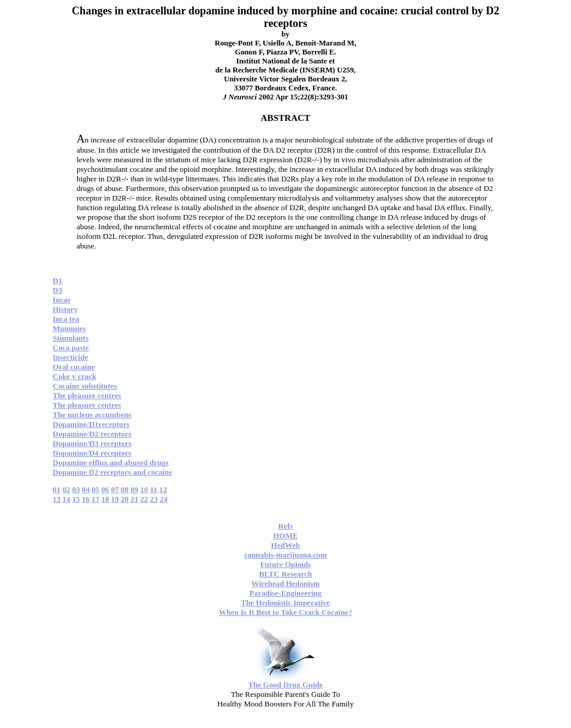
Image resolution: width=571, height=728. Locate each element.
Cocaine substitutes (85, 386)
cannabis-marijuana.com (285, 555)
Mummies (69, 328)
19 (115, 499)
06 (105, 489)
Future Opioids (286, 564)
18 (105, 499)
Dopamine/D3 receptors (92, 443)
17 (95, 499)
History (65, 309)
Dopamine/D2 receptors (92, 434)
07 (115, 489)
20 (125, 499)
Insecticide (70, 357)
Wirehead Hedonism (285, 583)
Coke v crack (75, 376)
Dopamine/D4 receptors (92, 453)
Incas (62, 300)
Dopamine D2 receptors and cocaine (113, 472)
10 (144, 489)
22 (144, 499)
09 (134, 489)
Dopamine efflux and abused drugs (111, 462)
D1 (57, 280)
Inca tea (66, 319)
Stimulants (71, 338)
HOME (285, 536)
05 (95, 489)
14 (66, 499)
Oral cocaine (74, 367)
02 (66, 489)
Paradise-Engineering (286, 593)
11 (154, 489)
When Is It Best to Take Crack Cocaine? (286, 612)
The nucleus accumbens (92, 415)
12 (163, 489)
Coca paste (71, 348)
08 (125, 489)
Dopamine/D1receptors (91, 424)
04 (86, 489)
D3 (57, 290)
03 (76, 489)
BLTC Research (285, 574)
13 (57, 499)
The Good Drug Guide (286, 685)
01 (57, 489)
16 (86, 499)
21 (134, 499)
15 (76, 499)
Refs (286, 526)
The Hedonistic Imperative (286, 603)
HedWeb (285, 545)
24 (164, 499)
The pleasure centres (87, 395)
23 (154, 499)
